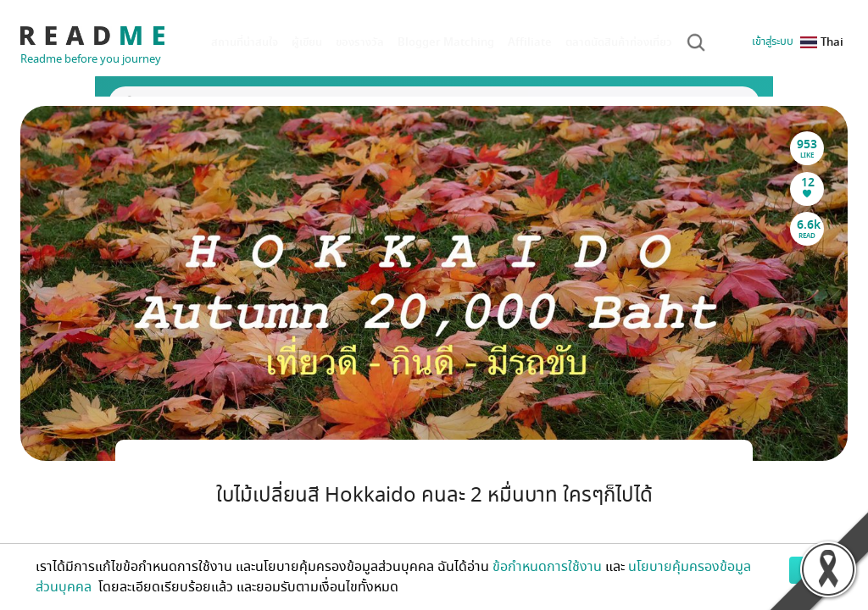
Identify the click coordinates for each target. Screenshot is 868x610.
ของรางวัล (360, 42)
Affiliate (530, 42)
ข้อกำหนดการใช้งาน (547, 567)
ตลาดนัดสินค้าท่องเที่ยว (619, 42)
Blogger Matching (446, 42)
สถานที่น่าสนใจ (245, 42)
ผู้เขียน (307, 42)
